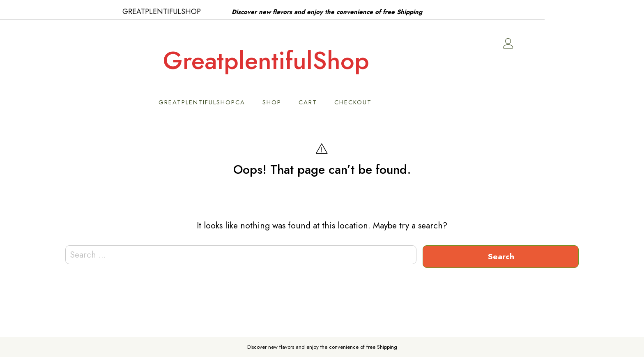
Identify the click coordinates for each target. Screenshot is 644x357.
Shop (322, 102)
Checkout (403, 102)
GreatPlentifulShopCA (252, 102)
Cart (358, 102)
